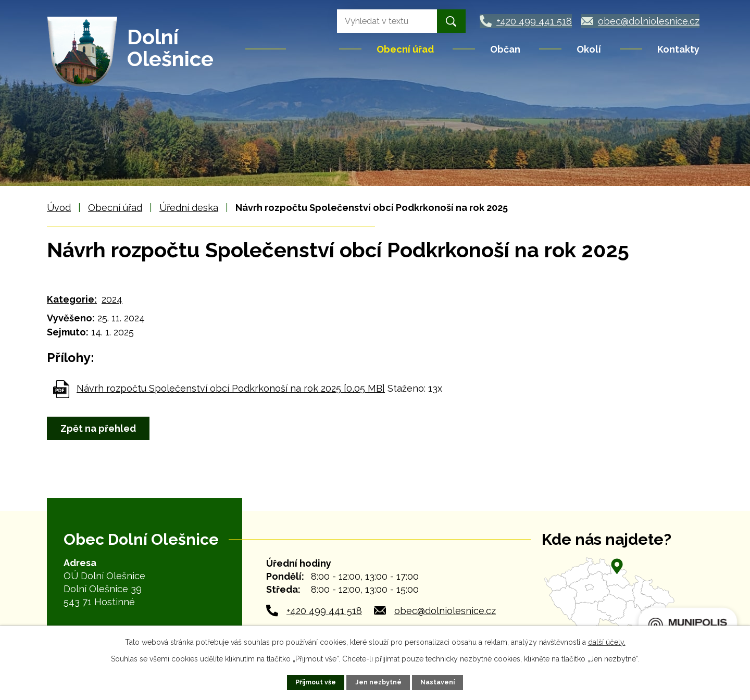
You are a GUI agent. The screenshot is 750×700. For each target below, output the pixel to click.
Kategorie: (72, 299)
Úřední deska (189, 208)
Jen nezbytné (378, 682)
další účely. (607, 642)
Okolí (589, 49)
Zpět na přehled (99, 428)
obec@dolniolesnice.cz (445, 611)
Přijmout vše (316, 682)
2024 (112, 299)
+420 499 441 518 (324, 611)
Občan (505, 49)
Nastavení (438, 682)
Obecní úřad (405, 49)
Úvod (314, 49)
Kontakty (678, 49)
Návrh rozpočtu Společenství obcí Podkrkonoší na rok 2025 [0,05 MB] (231, 388)
